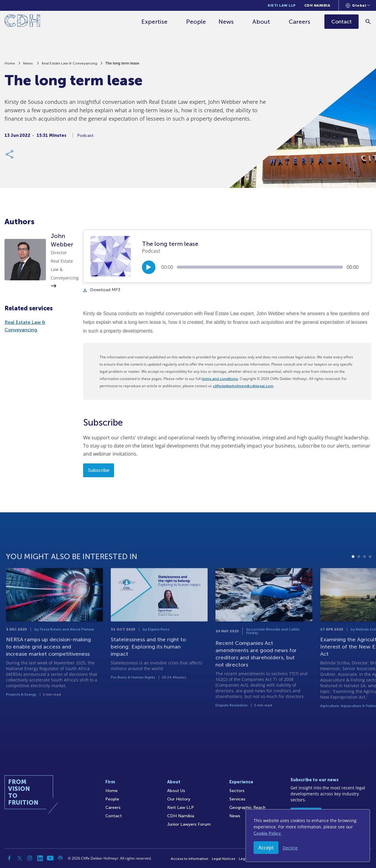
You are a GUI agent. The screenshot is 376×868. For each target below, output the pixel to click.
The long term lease (122, 64)
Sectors (237, 791)
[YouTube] (50, 858)
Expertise (155, 22)
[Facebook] (9, 858)
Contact (114, 816)
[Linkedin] (40, 858)
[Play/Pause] (149, 267)
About (262, 22)
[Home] (22, 22)
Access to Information (190, 859)
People (196, 22)
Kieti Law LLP (282, 5)
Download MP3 (102, 290)
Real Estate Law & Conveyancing (69, 64)
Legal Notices (224, 859)
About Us (176, 791)
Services (237, 799)
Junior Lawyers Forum (189, 824)
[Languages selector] (358, 5)
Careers (300, 22)
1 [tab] (353, 581)
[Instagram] (30, 858)
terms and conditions (220, 379)
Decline (290, 848)
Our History (179, 799)
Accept (266, 848)
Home (10, 64)
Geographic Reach (247, 808)
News (226, 22)
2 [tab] (359, 581)
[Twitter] (20, 858)
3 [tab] (364, 581)
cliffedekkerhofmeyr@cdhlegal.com (243, 386)
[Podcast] (60, 858)
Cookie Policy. (268, 833)
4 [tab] (370, 581)
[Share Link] (10, 155)
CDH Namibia (317, 5)
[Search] (369, 21)
